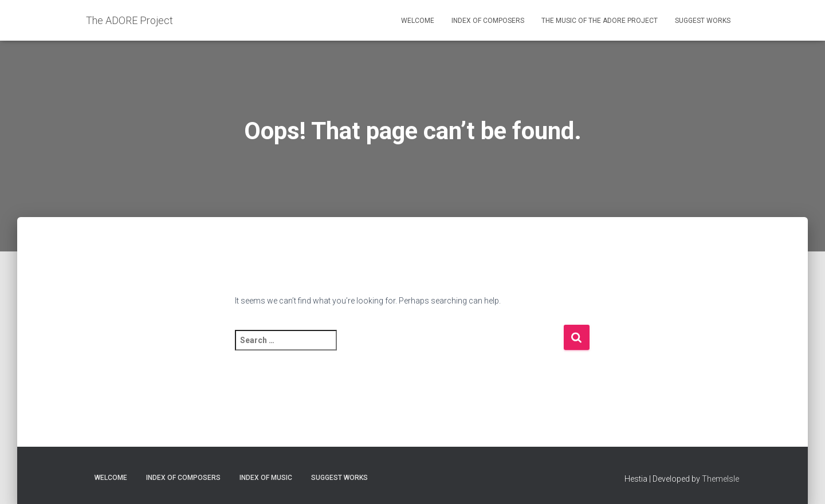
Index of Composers (488, 21)
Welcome (418, 21)
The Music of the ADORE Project (600, 21)
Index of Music (266, 478)
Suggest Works (703, 21)
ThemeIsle (720, 479)
